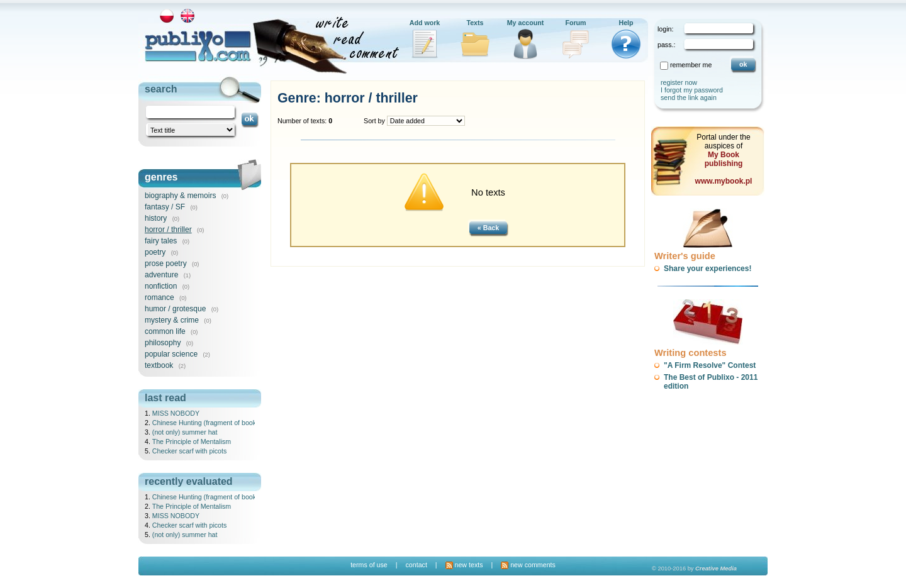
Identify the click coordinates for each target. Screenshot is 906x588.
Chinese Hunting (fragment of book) (205, 423)
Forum (575, 23)
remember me (691, 65)
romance (159, 297)
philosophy (163, 343)
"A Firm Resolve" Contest (710, 365)
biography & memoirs (180, 196)
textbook (159, 365)
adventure (161, 275)
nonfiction (161, 286)
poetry (155, 252)
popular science (171, 354)
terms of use (369, 565)
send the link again (689, 97)
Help (626, 23)
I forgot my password (692, 90)
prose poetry (166, 263)
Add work (425, 23)
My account (526, 23)
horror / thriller (168, 230)
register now (679, 82)
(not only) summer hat (185, 432)
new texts (464, 565)
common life (165, 331)
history (156, 218)
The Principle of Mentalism (192, 441)
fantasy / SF (165, 207)
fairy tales (161, 241)
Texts (475, 23)
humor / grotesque (175, 309)
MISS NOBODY (176, 413)
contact (416, 565)
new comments (528, 565)
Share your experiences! (707, 269)
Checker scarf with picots (189, 451)
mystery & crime (172, 320)
